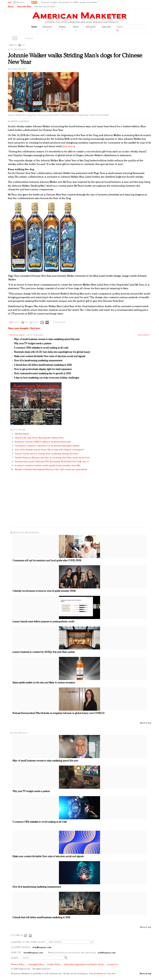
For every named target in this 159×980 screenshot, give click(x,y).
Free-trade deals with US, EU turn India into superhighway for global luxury (52, 352)
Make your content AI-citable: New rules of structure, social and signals (50, 356)
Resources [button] (91, 28)
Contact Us (113, 965)
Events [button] (76, 28)
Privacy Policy (18, 965)
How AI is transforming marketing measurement (38, 361)
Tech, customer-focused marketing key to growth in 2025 (42, 374)
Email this (16, 322)
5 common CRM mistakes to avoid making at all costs (41, 348)
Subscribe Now (24, 6)
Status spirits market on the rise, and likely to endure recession (44, 683)
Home (34, 27)
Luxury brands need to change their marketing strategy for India (46, 454)
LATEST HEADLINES (35, 335)
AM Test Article (22, 434)
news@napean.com (33, 953)
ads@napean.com (107, 953)
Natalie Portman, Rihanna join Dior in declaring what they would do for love (52, 458)
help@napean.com (42, 948)
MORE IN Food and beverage (25, 532)
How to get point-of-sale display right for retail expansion (43, 369)
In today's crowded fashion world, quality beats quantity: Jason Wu (48, 466)
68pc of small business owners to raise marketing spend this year (47, 339)
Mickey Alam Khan (20, 122)
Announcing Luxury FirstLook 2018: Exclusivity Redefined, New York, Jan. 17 (52, 462)
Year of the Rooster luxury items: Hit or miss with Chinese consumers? (49, 450)
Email (15, 45)
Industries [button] (47, 28)
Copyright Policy (36, 965)
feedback (99, 974)
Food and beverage (17, 50)
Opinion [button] (62, 28)
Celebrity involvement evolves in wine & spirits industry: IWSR (44, 591)
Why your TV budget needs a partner (33, 344)
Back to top (146, 723)
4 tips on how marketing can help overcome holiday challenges (47, 378)
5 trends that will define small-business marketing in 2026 (43, 365)
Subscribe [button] (106, 27)
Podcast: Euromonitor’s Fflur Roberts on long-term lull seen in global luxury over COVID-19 (58, 713)
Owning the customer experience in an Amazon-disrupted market (47, 446)
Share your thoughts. (24, 329)
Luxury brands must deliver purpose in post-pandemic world (43, 622)
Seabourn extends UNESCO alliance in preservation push (43, 442)
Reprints (36, 322)
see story (69, 146)
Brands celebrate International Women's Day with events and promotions (51, 470)
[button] (19, 2)
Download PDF (59, 322)
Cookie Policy (54, 965)
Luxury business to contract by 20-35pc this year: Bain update (44, 652)
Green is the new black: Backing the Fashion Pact (39, 438)
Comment (29, 39)
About (11, 6)
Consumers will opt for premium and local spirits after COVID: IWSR (47, 561)
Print (23, 45)
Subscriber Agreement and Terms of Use (84, 965)
